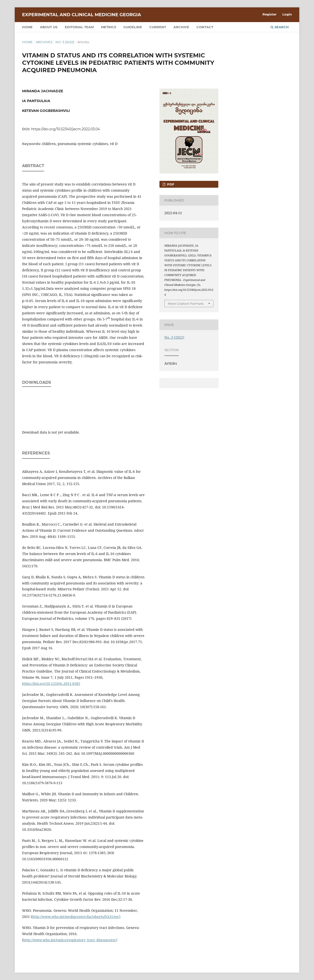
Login (287, 14)
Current (158, 27)
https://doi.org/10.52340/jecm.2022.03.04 (65, 129)
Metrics (109, 27)
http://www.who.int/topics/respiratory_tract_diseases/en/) (70, 940)
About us (49, 27)
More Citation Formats (186, 304)
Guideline (133, 27)
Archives (44, 42)
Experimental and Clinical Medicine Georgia (82, 15)
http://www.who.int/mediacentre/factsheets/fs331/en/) (76, 917)
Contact (205, 27)
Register (270, 14)
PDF (170, 184)
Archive (181, 27)
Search (280, 27)
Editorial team (79, 27)
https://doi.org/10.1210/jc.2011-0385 (51, 683)
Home (27, 27)
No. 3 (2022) (65, 42)
